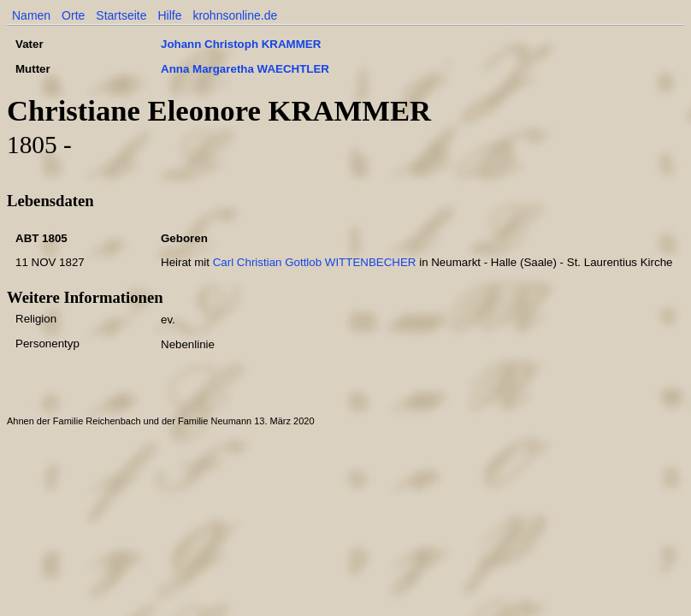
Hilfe (169, 15)
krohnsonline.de (235, 15)
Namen (31, 15)
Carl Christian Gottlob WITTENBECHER (315, 262)
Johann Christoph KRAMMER (241, 44)
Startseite (121, 15)
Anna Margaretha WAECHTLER (245, 69)
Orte (73, 15)
